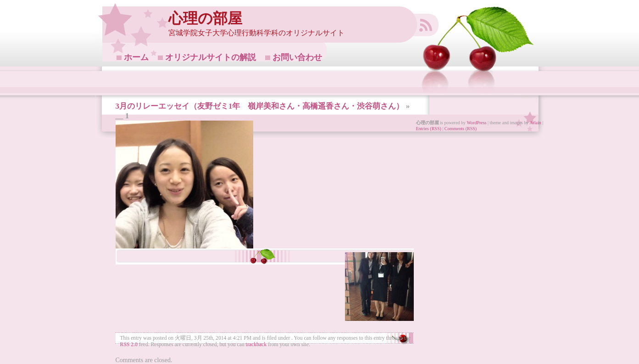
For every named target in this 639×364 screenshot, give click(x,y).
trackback (256, 345)
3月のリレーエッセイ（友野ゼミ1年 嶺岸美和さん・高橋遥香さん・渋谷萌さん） (260, 106)
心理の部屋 (205, 19)
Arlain (535, 123)
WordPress (476, 123)
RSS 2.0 (129, 345)
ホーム (136, 57)
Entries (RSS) (429, 129)
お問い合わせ (297, 57)
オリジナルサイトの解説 (211, 57)
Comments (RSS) (461, 129)
